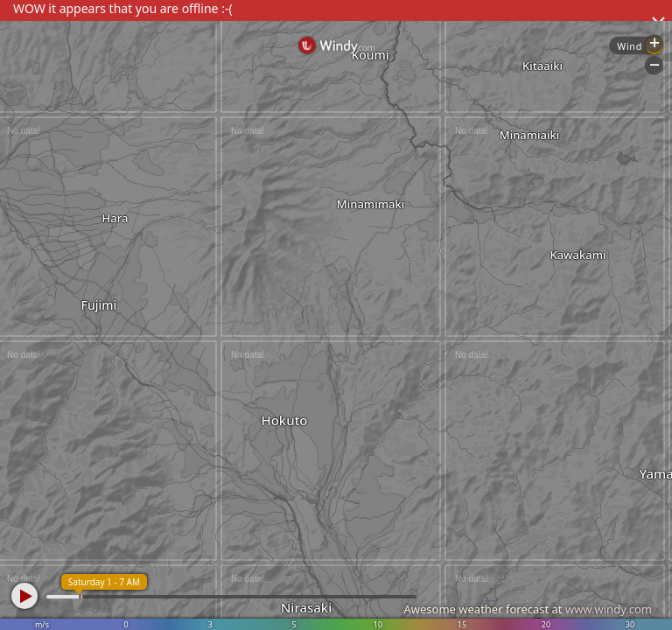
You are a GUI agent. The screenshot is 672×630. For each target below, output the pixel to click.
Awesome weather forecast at (528, 609)
